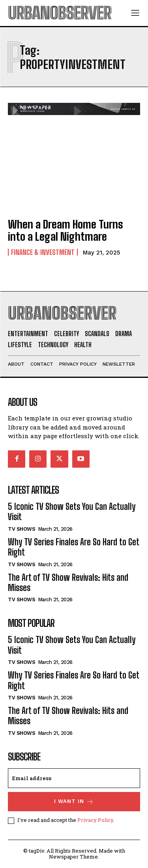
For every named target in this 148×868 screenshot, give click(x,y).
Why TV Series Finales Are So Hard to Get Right (73, 547)
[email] (74, 778)
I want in (74, 802)
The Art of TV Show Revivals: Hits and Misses (68, 583)
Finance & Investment (43, 252)
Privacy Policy (95, 820)
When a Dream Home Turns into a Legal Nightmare (66, 230)
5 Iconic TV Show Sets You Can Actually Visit (72, 512)
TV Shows (22, 529)
